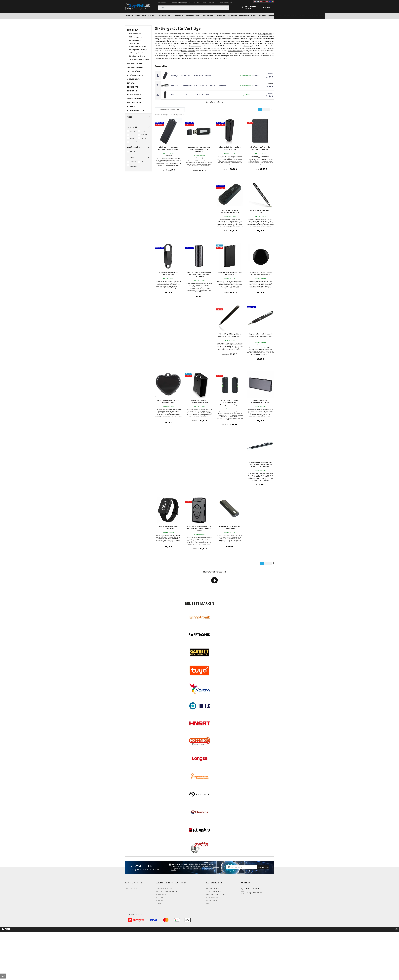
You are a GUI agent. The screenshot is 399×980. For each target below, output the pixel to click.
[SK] (255, 2)
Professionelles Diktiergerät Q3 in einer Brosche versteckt (260, 273)
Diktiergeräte (177, 36)
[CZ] (258, 2)
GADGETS (302, 16)
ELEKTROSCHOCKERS (258, 16)
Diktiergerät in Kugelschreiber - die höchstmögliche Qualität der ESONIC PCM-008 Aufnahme (260, 464)
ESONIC (143, 131)
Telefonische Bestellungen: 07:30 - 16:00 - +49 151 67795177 (189, 3)
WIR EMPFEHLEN (133, 166)
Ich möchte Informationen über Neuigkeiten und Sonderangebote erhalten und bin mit (193, 867)
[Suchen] (193, 8)
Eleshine (132, 131)
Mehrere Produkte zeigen (215, 572)
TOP (142, 162)
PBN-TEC (144, 138)
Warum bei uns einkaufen (224, 3)
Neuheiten (133, 162)
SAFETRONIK (133, 142)
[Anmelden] (243, 8)
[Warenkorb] (269, 7)
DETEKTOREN (244, 16)
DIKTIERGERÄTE (178, 16)
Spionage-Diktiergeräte (248, 53)
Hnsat (131, 135)
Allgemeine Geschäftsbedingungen (166, 891)
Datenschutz (160, 897)
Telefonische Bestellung (213, 891)
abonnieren (263, 867)
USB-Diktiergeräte (136, 37)
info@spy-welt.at (254, 893)
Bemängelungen (161, 894)
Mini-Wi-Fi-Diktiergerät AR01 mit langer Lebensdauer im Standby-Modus (199, 528)
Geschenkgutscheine (315, 16)
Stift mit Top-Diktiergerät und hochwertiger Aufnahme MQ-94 (230, 335)
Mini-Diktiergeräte (136, 34)
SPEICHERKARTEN (290, 16)
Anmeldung (159, 900)
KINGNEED (144, 135)
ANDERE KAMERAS (275, 16)
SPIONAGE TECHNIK (133, 16)
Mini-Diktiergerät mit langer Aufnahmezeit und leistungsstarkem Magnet (230, 403)
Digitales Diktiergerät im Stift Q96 (260, 211)
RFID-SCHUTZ (232, 16)
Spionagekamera (195, 46)
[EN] (270, 2)
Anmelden (249, 8)
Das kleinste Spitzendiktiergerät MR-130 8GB (230, 273)
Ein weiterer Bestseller (215, 102)
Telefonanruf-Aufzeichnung (139, 59)
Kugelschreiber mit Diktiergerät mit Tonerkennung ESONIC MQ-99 (260, 336)
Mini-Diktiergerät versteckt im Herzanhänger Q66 (168, 401)
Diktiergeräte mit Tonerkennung (135, 42)
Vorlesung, (247, 46)
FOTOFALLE (221, 16)
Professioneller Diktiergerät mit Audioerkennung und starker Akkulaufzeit (199, 274)
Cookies (158, 903)
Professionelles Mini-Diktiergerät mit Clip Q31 (260, 401)
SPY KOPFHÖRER (164, 16)
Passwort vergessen (212, 900)
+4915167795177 (254, 888)
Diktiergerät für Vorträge (138, 50)
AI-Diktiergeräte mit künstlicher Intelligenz (137, 54)
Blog (208, 903)
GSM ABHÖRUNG (209, 16)
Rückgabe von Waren (213, 897)
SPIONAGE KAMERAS (149, 16)
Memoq (132, 138)
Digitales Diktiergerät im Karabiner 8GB (168, 273)
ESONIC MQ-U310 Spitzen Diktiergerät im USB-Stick (230, 211)
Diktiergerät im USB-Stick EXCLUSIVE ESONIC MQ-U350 (191, 76)
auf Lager (132, 152)
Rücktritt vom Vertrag (131, 888)
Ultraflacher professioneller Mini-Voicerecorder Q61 (260, 148)
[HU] (261, 2)
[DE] (264, 2)
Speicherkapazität (210, 53)
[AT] (267, 2)
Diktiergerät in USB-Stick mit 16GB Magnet (230, 527)
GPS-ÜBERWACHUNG (193, 16)
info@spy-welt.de (163, 3)
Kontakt (211, 3)
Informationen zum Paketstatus (216, 894)
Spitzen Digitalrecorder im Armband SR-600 (168, 527)
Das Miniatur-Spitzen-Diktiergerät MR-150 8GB (199, 401)
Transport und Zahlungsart (164, 888)
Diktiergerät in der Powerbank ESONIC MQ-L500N (190, 95)
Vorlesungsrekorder (265, 34)
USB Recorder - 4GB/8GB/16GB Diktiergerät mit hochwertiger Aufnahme (199, 85)
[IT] (273, 2)
